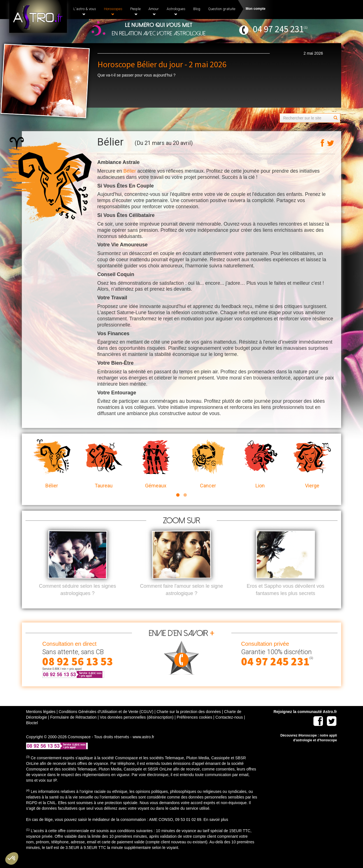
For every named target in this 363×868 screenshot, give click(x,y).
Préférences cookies (195, 726)
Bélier (130, 171)
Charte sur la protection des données (189, 721)
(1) (306, 27)
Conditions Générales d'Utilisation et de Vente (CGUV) (106, 721)
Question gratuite (222, 9)
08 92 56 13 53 (78, 671)
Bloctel (32, 732)
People (135, 11)
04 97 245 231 (278, 29)
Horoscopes (113, 11)
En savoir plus (216, 829)
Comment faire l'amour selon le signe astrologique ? (182, 599)
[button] (12, 858)
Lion (260, 464)
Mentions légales (41, 721)
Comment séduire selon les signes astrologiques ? (77, 599)
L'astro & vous (85, 11)
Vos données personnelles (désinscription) (137, 726)
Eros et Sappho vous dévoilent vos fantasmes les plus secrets (286, 599)
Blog (197, 9)
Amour (154, 11)
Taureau (104, 464)
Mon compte (256, 9)
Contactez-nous (229, 726)
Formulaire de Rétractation (73, 726)
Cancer (208, 464)
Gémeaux (156, 464)
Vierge (312, 464)
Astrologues (176, 11)
